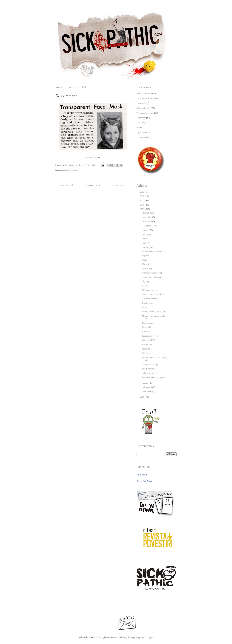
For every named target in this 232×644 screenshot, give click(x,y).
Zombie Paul (142, 137)
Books (139, 128)
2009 (142, 209)
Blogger (149, 637)
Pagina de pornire (93, 185)
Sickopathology (144, 108)
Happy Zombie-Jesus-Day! (154, 312)
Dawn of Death (149, 369)
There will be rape (150, 364)
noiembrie (147, 217)
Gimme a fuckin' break (152, 273)
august (146, 230)
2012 (142, 196)
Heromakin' (147, 327)
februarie (147, 387)
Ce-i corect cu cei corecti (153, 251)
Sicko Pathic (142, 475)
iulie (145, 234)
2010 (142, 205)
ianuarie (146, 391)
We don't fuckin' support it (154, 377)
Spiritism (146, 353)
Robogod (146, 332)
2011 (142, 200)
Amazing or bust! (150, 299)
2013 (142, 192)
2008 (142, 397)
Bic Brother (147, 344)
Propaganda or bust (145, 113)
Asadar (145, 286)
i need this (141, 118)
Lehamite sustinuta (145, 98)
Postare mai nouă (66, 185)
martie (146, 383)
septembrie (148, 226)
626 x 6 (145, 264)
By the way (147, 268)
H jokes (145, 255)
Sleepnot (146, 349)
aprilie (146, 247)
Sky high (146, 281)
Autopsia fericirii (70, 170)
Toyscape (141, 103)
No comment (148, 323)
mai (145, 243)
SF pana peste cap (150, 290)
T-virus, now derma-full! (153, 294)
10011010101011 (150, 340)
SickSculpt (141, 123)
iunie (145, 239)
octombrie (147, 221)
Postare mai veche (120, 185)
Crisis (145, 260)
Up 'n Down (142, 132)
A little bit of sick (150, 373)
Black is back (148, 303)
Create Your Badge (144, 481)
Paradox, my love (150, 336)
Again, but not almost (152, 277)
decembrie (148, 213)
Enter (144, 307)
